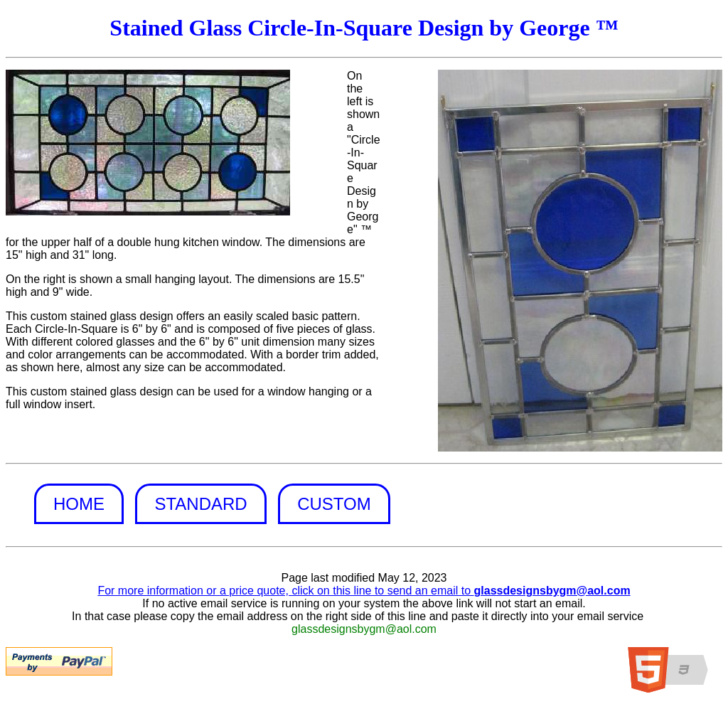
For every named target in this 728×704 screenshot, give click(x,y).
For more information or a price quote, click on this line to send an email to (364, 591)
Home (79, 504)
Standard (200, 504)
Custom (334, 504)
